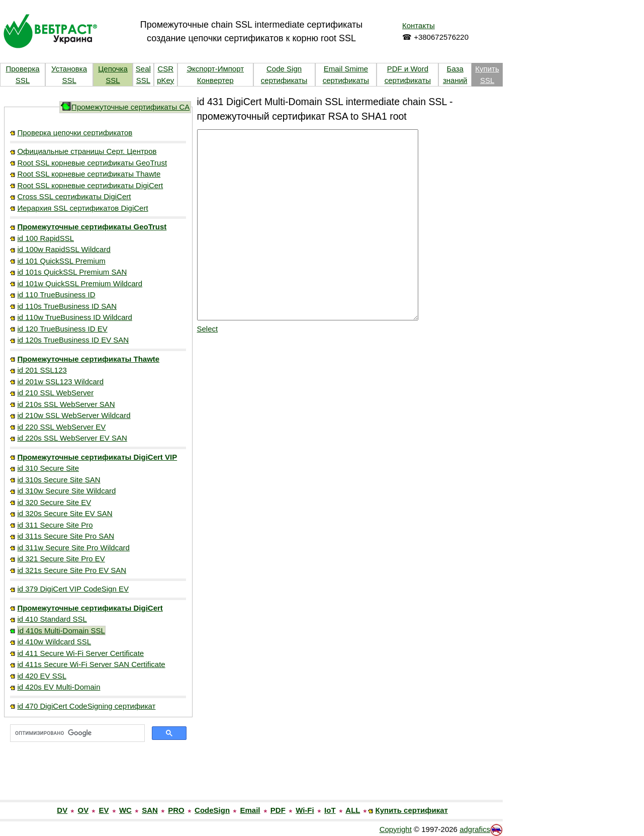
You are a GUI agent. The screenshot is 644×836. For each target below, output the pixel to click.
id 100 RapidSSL (45, 238)
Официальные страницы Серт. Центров (87, 151)
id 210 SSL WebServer (55, 393)
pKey (165, 80)
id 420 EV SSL (42, 676)
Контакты (419, 25)
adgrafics (475, 829)
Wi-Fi (305, 810)
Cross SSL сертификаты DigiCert (74, 196)
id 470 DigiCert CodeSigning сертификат (86, 706)
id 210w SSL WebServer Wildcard (74, 415)
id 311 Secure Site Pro (55, 525)
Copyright (396, 829)
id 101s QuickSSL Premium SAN (72, 272)
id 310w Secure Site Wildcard (66, 491)
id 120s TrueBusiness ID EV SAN (73, 340)
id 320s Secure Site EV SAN (65, 513)
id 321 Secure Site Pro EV (61, 559)
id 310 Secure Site (48, 468)
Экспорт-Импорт (215, 69)
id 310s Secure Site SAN (59, 480)
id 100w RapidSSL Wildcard (64, 249)
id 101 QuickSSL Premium (61, 261)
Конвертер (215, 80)
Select (208, 329)
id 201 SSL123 (42, 370)
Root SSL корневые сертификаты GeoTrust (92, 163)
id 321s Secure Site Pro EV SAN (72, 570)
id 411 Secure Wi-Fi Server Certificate (80, 653)
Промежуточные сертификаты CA (130, 107)
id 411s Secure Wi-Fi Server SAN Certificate (91, 664)
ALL (353, 810)
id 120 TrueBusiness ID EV (62, 329)
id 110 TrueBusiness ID (56, 295)
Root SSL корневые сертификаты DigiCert (90, 185)
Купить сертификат (412, 810)
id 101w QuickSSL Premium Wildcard (80, 283)
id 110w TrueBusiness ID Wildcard (74, 317)
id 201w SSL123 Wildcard (60, 382)
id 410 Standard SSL (52, 619)
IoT (330, 810)
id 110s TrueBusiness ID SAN (67, 306)
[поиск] (76, 733)
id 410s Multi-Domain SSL (61, 631)
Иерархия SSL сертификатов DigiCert (82, 208)
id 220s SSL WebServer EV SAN (72, 438)
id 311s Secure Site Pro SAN (66, 536)
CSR (165, 69)
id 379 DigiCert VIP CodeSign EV (73, 589)
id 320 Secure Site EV (54, 502)
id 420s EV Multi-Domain (59, 687)
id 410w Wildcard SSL (54, 642)
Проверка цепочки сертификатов (75, 133)
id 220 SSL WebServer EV (61, 427)
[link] (98, 778)
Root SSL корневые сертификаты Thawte (89, 174)
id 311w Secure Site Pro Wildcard (73, 548)
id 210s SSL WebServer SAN (66, 404)
